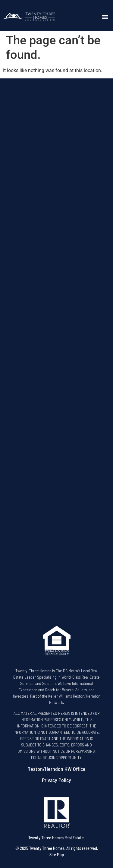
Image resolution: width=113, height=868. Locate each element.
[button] (105, 17)
